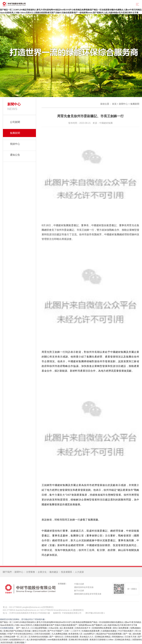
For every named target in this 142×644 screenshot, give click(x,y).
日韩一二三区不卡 (73, 631)
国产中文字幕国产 (55, 631)
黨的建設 (54, 573)
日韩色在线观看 (72, 637)
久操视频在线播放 (109, 631)
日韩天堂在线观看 (42, 634)
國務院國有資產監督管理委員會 (88, 595)
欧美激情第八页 (76, 634)
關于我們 (7, 573)
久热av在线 (54, 628)
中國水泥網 (79, 585)
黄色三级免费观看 (121, 628)
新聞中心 (123, 104)
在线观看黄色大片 (17, 640)
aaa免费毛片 (90, 634)
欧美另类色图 (7, 642)
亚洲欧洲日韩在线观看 (79, 640)
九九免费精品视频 (60, 634)
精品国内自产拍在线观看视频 (109, 634)
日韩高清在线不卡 (83, 628)
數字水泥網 (79, 592)
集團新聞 (135, 104)
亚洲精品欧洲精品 (103, 637)
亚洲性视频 (19, 642)
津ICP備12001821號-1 (95, 614)
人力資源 (79, 573)
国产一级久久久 (23, 628)
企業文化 (42, 573)
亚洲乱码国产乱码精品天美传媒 (17, 631)
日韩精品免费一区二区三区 (15, 637)
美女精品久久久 (87, 637)
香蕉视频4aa (118, 637)
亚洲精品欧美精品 (123, 640)
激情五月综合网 (39, 631)
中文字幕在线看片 (126, 631)
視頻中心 (15, 144)
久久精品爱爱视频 (39, 628)
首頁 (114, 104)
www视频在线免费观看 (58, 640)
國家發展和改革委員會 (84, 588)
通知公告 (15, 155)
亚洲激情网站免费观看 (102, 628)
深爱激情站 (137, 640)
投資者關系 (67, 573)
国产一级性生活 (56, 637)
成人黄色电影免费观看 (36, 640)
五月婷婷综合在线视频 (38, 637)
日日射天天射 (131, 637)
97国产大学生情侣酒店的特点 (20, 634)
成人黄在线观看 (67, 628)
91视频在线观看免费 (91, 631)
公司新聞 (15, 122)
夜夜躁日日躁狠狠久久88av (102, 640)
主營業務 (31, 573)
